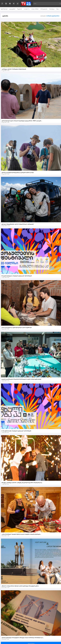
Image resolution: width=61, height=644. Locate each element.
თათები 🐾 (27, 9)
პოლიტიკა (52, 9)
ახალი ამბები (35, 9)
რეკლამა (20, 9)
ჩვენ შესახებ (4, 9)
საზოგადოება (44, 9)
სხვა (58, 9)
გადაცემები (12, 9)
